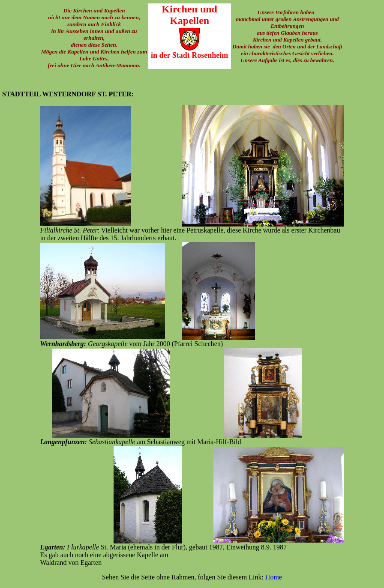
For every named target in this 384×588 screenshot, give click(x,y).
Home (274, 577)
